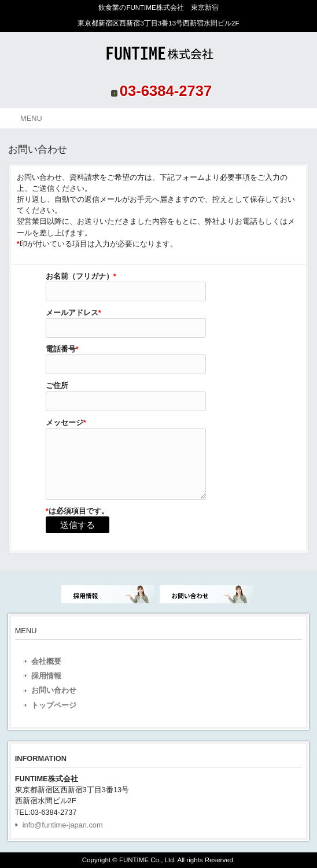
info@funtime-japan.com (63, 825)
